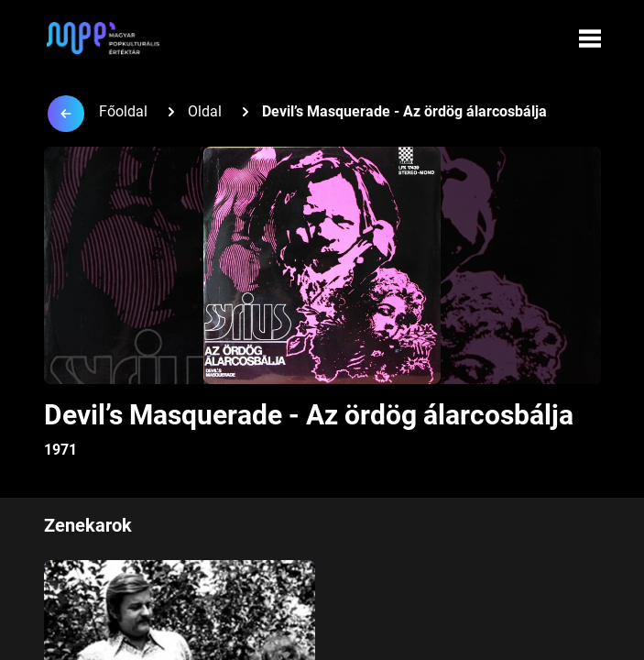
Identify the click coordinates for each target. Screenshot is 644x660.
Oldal (205, 111)
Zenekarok (88, 525)
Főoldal (123, 111)
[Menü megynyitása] (590, 38)
